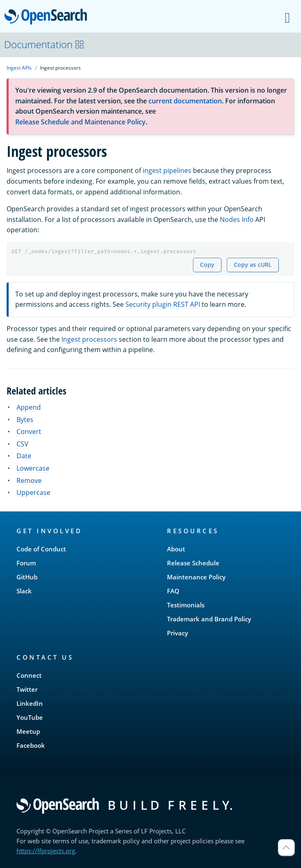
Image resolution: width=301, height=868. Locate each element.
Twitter (27, 689)
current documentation (185, 101)
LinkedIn (30, 703)
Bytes (25, 420)
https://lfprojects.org (46, 851)
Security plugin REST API (163, 304)
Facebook (31, 745)
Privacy (178, 633)
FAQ (173, 591)
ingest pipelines (167, 170)
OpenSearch (48, 17)
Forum (26, 563)
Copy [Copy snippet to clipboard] (207, 265)
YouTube (30, 717)
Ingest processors (89, 339)
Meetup (28, 731)
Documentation (44, 44)
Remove (29, 481)
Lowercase (33, 468)
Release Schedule (193, 563)
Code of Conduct (41, 549)
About (176, 549)
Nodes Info (237, 219)
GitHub (27, 577)
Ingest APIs (19, 68)
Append (29, 407)
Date (24, 456)
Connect (29, 675)
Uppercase (33, 492)
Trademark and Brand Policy (209, 619)
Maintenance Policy (196, 577)
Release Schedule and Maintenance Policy (80, 122)
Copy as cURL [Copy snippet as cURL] (253, 265)
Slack (24, 591)
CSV (22, 444)
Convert (29, 432)
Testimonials (186, 605)
